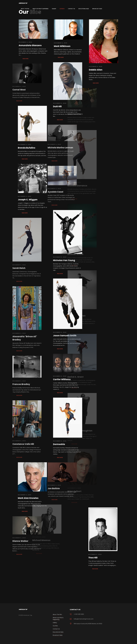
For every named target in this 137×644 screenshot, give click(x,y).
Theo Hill (79, 558)
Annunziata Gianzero (30, 45)
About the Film (57, 614)
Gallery (55, 623)
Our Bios (55, 626)
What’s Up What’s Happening (58, 619)
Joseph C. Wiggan (13, 200)
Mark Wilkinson (60, 46)
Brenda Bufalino (12, 148)
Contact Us (56, 629)
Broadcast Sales (58, 635)
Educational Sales (58, 632)
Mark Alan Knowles (14, 498)
